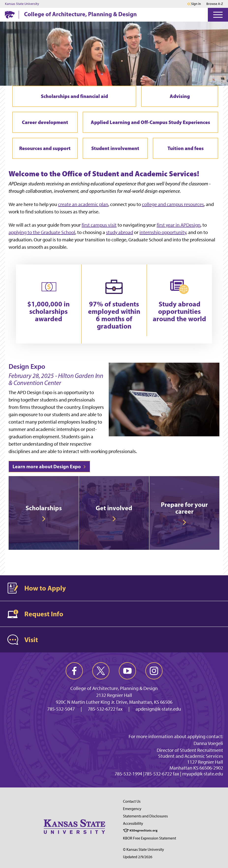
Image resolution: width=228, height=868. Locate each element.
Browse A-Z (215, 4)
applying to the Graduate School (42, 232)
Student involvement (115, 148)
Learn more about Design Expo (49, 466)
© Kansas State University (144, 849)
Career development (45, 122)
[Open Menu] (218, 15)
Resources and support (45, 148)
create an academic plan (83, 204)
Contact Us (132, 801)
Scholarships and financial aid (74, 96)
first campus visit (99, 225)
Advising (180, 96)
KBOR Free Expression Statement (150, 838)
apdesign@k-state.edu (158, 709)
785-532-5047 (61, 709)
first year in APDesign (179, 225)
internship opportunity (163, 232)
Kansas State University (22, 4)
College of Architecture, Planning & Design (80, 14)
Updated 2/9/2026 (138, 857)
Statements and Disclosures (145, 816)
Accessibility (133, 823)
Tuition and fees (186, 148)
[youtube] (127, 671)
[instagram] (154, 671)
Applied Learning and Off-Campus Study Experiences (150, 122)
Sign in (196, 4)
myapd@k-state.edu (203, 774)
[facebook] (74, 671)
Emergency (132, 809)
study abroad (120, 232)
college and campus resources (173, 204)
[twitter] (101, 671)
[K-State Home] (10, 15)
